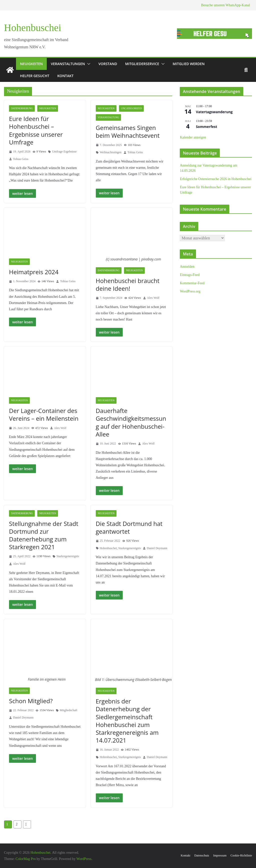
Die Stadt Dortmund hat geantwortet (129, 527)
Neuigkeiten (31, 64)
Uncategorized (131, 108)
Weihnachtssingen (111, 152)
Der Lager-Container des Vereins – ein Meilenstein (44, 414)
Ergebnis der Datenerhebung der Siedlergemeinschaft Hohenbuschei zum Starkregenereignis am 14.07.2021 (127, 721)
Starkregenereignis (68, 556)
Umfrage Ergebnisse (64, 152)
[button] (88, 64)
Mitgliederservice (142, 64)
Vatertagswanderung (214, 112)
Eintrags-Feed (190, 275)
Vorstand (108, 64)
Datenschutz (202, 855)
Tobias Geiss (21, 159)
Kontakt (65, 76)
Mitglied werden (189, 64)
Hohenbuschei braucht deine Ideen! (128, 284)
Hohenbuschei (33, 28)
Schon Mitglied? (31, 701)
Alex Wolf (153, 298)
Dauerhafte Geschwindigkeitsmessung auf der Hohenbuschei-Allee (131, 422)
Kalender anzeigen (193, 137)
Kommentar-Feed (192, 283)
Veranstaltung (108, 117)
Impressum (220, 855)
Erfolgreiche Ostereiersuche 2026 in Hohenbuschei (215, 179)
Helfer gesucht (35, 76)
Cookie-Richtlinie (241, 855)
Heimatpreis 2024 (34, 272)
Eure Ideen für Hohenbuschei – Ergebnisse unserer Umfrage (36, 130)
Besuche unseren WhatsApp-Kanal (225, 5)
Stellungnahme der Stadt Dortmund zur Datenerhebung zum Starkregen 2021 (44, 535)
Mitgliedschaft (68, 710)
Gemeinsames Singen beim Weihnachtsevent (128, 131)
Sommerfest (206, 127)
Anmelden (187, 267)
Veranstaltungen (68, 64)
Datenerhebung (22, 108)
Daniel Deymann (157, 548)
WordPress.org (190, 291)
